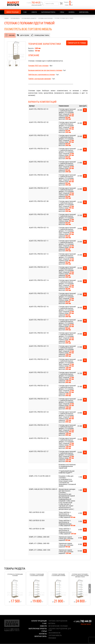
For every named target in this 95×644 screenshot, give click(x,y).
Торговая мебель (15, 18)
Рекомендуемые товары (42, 35)
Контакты (72, 12)
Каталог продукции (13, 12)
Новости (34, 12)
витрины (52, 624)
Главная (6, 18)
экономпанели (54, 633)
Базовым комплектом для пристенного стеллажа (45, 70)
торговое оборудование (58, 621)
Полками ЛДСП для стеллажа (38, 66)
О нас (25, 12)
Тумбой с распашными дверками (40, 79)
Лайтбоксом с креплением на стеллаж (42, 75)
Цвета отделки (24, 35)
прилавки (52, 638)
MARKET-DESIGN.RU (15, 629)
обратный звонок (37, 6)
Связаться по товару (77, 43)
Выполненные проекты (48, 12)
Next (90, 589)
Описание (12, 35)
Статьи (62, 12)
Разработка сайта (8, 631)
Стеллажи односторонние (45, 18)
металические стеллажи (58, 626)
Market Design (15, 5)
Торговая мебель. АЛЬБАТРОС (29, 18)
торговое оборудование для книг (60, 629)
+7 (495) (35, 4)
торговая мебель (55, 635)
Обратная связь (84, 12)
